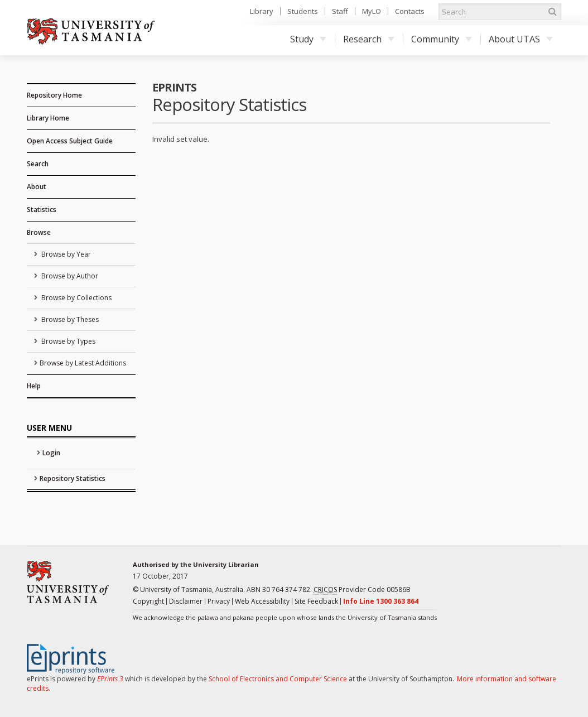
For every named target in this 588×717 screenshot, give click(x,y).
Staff (340, 11)
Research (369, 39)
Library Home (48, 118)
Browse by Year (65, 254)
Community (442, 39)
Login (51, 453)
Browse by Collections (76, 298)
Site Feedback (316, 601)
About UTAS (521, 39)
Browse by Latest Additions (83, 363)
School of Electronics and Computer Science (278, 679)
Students (303, 11)
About (37, 187)
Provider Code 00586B (362, 590)
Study (308, 39)
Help (34, 386)
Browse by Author (69, 276)
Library (262, 11)
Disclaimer (186, 601)
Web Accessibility (262, 601)
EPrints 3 (110, 679)
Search (38, 164)
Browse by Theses (69, 319)
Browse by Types (68, 341)
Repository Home (54, 95)
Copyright (148, 601)
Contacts (410, 11)
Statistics (42, 210)
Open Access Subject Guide (70, 141)
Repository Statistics (73, 478)
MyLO (372, 11)
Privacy (219, 601)
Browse (39, 232)
